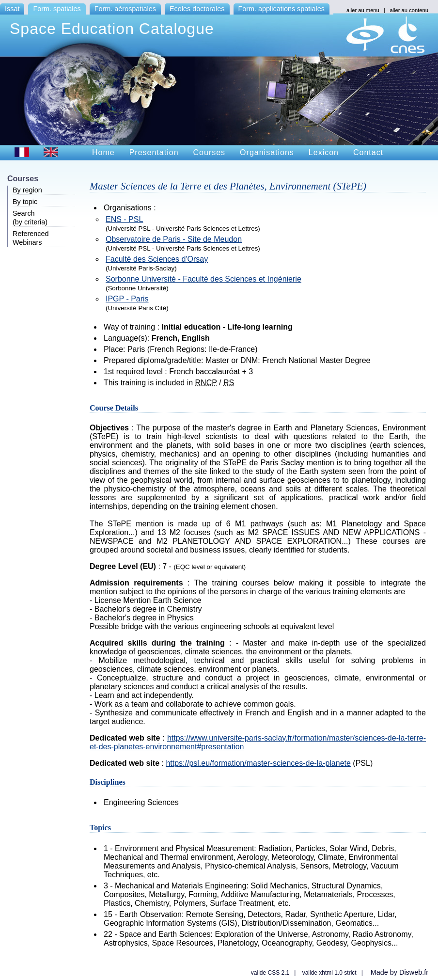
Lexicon (324, 152)
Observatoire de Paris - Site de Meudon (174, 239)
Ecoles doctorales (197, 9)
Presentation (154, 152)
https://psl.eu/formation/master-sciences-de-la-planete (258, 763)
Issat (12, 9)
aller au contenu (409, 10)
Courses (210, 152)
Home (103, 152)
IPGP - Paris (127, 299)
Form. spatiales (57, 9)
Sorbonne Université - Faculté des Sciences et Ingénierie (203, 279)
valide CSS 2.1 (270, 973)
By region (27, 190)
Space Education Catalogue (112, 29)
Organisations (267, 152)
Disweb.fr (414, 972)
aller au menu (363, 10)
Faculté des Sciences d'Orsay (157, 259)
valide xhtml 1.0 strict (329, 973)
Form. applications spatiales (282, 9)
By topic (25, 202)
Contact (368, 152)
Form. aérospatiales (125, 9)
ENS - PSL (124, 219)
